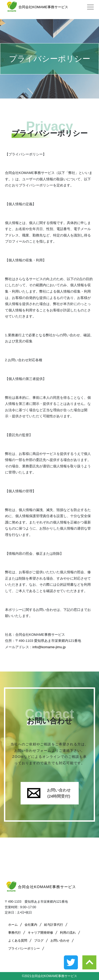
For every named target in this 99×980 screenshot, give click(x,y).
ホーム (13, 925)
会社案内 (31, 925)
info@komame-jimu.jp (49, 647)
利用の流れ (68, 933)
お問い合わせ (60, 941)
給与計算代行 (54, 925)
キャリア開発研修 (40, 933)
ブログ (39, 941)
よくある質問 (18, 941)
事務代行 (15, 933)
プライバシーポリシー (24, 948)
